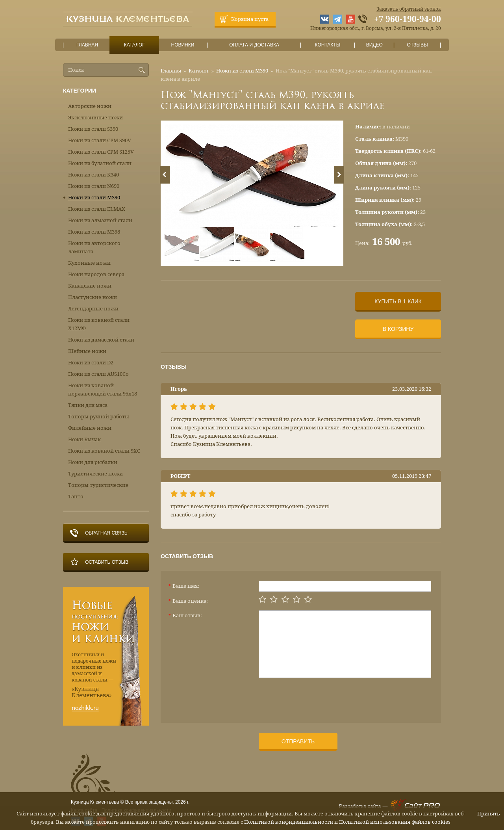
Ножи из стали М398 (94, 232)
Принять (489, 814)
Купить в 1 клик (398, 301)
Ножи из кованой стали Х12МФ (99, 324)
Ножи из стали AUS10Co (98, 374)
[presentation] (319, 697)
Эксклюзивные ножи (95, 118)
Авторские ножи (90, 106)
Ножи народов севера (96, 274)
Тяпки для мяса (88, 405)
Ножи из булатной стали (100, 163)
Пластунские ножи (93, 297)
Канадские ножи (90, 286)
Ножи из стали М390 (242, 71)
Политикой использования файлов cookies (395, 822)
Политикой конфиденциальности (289, 822)
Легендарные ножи (93, 309)
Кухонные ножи (89, 263)
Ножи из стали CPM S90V (100, 140)
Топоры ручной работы (99, 417)
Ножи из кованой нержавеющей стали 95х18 (103, 390)
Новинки (183, 45)
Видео (374, 45)
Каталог (134, 45)
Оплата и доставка (254, 45)
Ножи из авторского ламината (94, 247)
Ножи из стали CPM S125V (101, 152)
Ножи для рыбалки (93, 462)
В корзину (398, 329)
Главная (87, 45)
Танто (76, 497)
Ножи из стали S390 (93, 129)
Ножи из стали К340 (94, 175)
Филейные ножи (90, 428)
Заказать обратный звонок (409, 9)
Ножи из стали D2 (91, 363)
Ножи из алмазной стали (100, 220)
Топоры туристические (98, 485)
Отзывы (418, 45)
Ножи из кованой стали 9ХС (104, 451)
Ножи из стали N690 (94, 186)
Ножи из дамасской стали (101, 340)
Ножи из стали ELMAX (97, 209)
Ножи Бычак (84, 439)
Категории (80, 91)
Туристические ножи (95, 474)
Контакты (327, 45)
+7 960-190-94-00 (408, 19)
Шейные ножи (87, 351)
